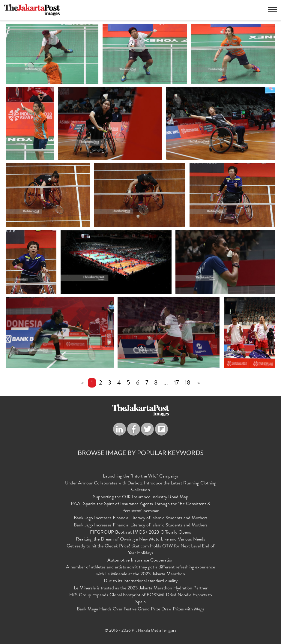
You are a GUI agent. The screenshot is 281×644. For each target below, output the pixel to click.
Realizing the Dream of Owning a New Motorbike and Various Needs (140, 540)
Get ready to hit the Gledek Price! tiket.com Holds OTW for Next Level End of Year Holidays (140, 550)
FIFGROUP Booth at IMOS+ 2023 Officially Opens (140, 533)
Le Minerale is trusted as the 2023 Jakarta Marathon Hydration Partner (141, 589)
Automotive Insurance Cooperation (140, 561)
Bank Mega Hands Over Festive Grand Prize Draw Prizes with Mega (141, 610)
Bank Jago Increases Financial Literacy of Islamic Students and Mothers (141, 518)
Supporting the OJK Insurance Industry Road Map (141, 498)
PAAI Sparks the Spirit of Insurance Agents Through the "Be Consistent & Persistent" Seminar (141, 508)
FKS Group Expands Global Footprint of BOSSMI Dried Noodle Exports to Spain (141, 599)
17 (176, 383)
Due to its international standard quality (141, 582)
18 (187, 383)
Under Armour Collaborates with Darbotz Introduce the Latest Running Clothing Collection (141, 487)
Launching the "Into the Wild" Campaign (140, 477)
